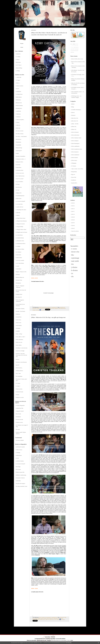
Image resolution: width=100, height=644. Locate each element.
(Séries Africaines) (75, 132)
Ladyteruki (18, 213)
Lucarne (18, 266)
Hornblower (74, 180)
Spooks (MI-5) (74, 183)
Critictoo (18, 60)
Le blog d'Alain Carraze (21, 218)
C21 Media (18, 57)
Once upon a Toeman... (20, 309)
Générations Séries (20, 170)
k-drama (74, 270)
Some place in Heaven (20, 478)
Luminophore (19, 269)
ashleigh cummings (36, 310)
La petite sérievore (20, 207)
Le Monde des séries (20, 241)
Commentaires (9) (54, 617)
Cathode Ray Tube (20, 408)
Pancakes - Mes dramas (21, 311)
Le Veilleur (18, 246)
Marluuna (18, 275)
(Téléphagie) (74, 163)
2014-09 (73, 217)
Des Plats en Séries (20, 134)
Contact (22, 47)
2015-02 (73, 203)
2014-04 (73, 226)
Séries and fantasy (20, 340)
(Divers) (73, 113)
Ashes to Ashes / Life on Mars (77, 169)
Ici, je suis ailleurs (20, 182)
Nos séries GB (19, 297)
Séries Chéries (19, 345)
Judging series (19, 193)
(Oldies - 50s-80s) (75, 124)
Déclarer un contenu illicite (32, 640)
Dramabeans (18, 417)
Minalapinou (18, 283)
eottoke (17, 153)
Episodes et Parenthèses (21, 156)
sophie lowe (47, 619)
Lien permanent (48, 307)
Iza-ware (18, 190)
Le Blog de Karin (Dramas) (21, 221)
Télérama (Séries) (19, 371)
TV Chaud (18, 383)
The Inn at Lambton (20, 440)
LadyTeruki (49, 385)
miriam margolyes (55, 308)
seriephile (18, 331)
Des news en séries (20, 131)
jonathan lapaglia (37, 618)
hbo (73, 264)
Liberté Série (18, 255)
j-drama (74, 267)
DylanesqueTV (19, 151)
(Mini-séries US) (75, 121)
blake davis (52, 619)
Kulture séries (19, 199)
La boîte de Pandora (20, 461)
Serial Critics (19, 320)
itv (72, 273)
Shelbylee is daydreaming (21, 475)
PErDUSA (18, 314)
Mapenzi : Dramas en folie (21, 272)
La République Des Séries (21, 210)
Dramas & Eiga (19, 148)
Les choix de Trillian (20, 249)
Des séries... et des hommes (21, 137)
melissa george (49, 618)
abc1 (64, 307)
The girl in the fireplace (21, 484)
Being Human (74, 172)
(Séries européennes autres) (77, 149)
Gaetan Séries (19, 167)
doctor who (75, 252)
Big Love (73, 174)
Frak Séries (18, 165)
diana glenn (38, 619)
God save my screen (20, 173)
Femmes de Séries (20, 162)
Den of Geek (18, 414)
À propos (22, 43)
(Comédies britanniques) (76, 110)
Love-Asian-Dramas (20, 263)
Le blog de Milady (20, 227)
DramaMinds (19, 145)
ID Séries (18, 184)
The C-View (18, 373)
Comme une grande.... (20, 120)
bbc (73, 255)
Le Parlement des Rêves (21, 244)
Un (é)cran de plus (20, 392)
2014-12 (73, 209)
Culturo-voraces (19, 450)
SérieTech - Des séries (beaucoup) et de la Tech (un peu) (21, 355)
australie (62, 307)
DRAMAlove (19, 139)
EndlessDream (19, 455)
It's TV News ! (19, 65)
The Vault (18, 429)
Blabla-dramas (19, 97)
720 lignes (18, 80)
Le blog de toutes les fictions (22, 232)
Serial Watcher (19, 325)
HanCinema (18, 62)
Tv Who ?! (18, 386)
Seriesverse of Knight (20, 351)
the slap (65, 617)
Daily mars (18, 128)
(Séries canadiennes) (75, 146)
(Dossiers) (73, 115)
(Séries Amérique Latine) (76, 138)
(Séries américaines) (75, 135)
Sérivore (18, 359)
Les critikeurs (19, 252)
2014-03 (73, 228)
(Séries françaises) (75, 152)
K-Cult (17, 458)
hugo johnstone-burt (62, 308)
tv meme (74, 249)
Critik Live (18, 125)
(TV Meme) (74, 166)
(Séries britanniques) (75, 143)
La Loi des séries (19, 204)
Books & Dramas (19, 106)
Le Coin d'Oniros (19, 235)
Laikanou (18, 215)
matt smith (75, 261)
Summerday (18, 481)
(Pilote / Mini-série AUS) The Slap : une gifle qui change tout (48, 317)
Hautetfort (53, 637)
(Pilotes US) (74, 129)
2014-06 (73, 220)
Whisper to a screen (20, 397)
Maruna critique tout (20, 277)
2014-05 (73, 223)
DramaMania (19, 142)
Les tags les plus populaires (61, 639)
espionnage (75, 258)
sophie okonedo (44, 618)
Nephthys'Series (19, 294)
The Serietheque (19, 376)
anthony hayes (42, 619)
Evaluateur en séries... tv (21, 159)
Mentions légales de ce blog (42, 640)
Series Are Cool (19, 342)
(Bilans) (73, 104)
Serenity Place (19, 317)
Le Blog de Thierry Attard (21, 229)
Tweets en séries (19, 389)
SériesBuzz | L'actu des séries (22, 348)
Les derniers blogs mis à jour (40, 639)
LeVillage (18, 71)
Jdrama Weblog (19, 68)
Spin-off (18, 365)
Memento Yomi (19, 280)
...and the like (19, 77)
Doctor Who (74, 177)
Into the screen (19, 187)
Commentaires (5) (54, 307)
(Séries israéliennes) (75, 155)
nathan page (49, 308)
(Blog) (73, 107)
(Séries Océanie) (75, 158)
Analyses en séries (20, 86)
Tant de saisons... (19, 368)
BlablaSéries (18, 100)
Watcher (18, 395)
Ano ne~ (18, 89)
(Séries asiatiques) (75, 141)
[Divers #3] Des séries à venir (77, 59)
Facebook (42, 310)
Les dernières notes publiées (50, 639)
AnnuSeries (18, 54)
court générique (54, 542)
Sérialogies (18, 328)
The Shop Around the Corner (22, 486)
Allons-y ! (18, 83)
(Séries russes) (74, 160)
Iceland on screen (19, 422)
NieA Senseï (18, 469)
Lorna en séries (19, 258)
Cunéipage (18, 453)
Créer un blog (47, 637)
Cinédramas (18, 114)
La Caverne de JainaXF (21, 201)
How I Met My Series (20, 176)
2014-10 (73, 214)
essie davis (45, 308)
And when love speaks (20, 447)
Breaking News (19, 108)
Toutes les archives (75, 231)
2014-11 (73, 211)
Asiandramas (18, 91)
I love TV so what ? (20, 179)
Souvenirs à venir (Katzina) (21, 362)
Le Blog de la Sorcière (20, 224)
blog (72, 640)
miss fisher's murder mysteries (38, 308)
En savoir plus (69, 643)
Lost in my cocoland (20, 260)
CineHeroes (18, 117)
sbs (72, 276)
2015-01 (73, 206)
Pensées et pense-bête (20, 472)
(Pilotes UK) (74, 127)
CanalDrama (18, 111)
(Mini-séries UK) (75, 118)
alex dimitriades (55, 618)
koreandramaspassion (20, 196)
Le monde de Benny (20, 238)
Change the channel (20, 411)
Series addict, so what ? (21, 337)
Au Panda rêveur (19, 94)
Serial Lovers (19, 323)
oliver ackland (57, 619)
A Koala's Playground (20, 405)
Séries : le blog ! (19, 334)
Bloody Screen (19, 103)
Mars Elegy (18, 467)
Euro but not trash (19, 420)
